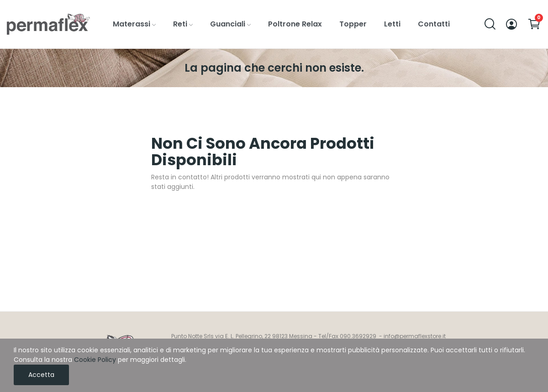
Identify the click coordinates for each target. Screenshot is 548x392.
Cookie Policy (95, 360)
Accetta (41, 375)
